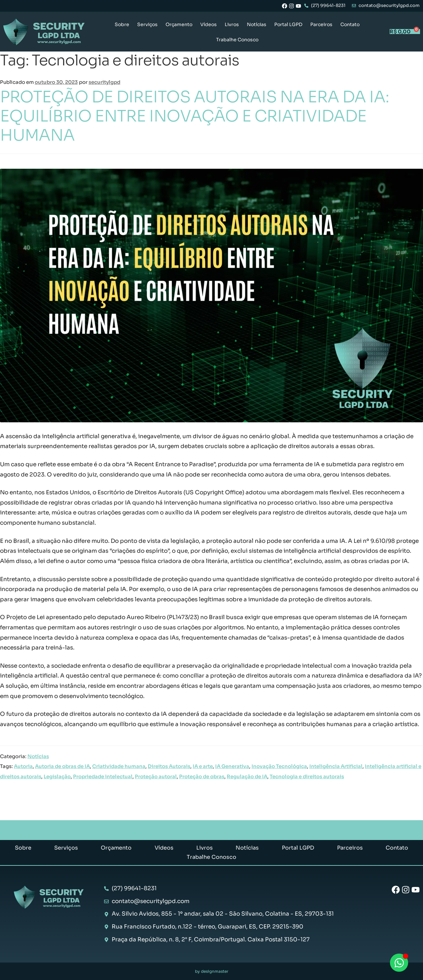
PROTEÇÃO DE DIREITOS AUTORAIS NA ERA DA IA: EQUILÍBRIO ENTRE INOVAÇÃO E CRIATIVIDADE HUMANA (194, 116)
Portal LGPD (288, 24)
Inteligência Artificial (336, 766)
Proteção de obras (202, 777)
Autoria (23, 766)
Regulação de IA (247, 777)
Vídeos (209, 24)
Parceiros (321, 24)
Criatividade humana (119, 766)
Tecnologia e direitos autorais (307, 777)
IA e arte (203, 766)
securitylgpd (104, 82)
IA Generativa (232, 766)
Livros (232, 24)
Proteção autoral (156, 777)
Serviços (147, 24)
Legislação (57, 777)
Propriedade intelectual (103, 777)
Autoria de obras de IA (62, 766)
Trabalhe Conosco (237, 40)
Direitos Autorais (169, 766)
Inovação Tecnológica (279, 766)
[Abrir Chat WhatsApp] (399, 963)
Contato (350, 24)
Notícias (257, 24)
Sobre (122, 24)
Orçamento (179, 24)
